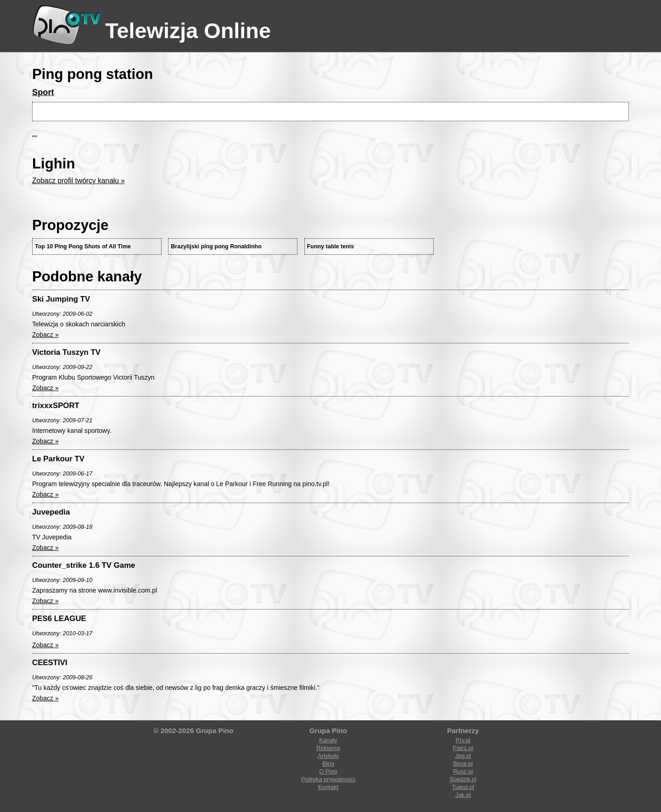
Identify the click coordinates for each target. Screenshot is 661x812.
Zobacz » (45, 335)
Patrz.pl (463, 748)
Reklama (328, 748)
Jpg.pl (463, 756)
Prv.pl (463, 740)
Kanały (328, 740)
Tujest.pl (463, 787)
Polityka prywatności (328, 779)
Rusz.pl (463, 771)
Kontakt (328, 787)
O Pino (328, 771)
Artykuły (328, 756)
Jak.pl (463, 795)
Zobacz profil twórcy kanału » (78, 181)
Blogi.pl (463, 764)
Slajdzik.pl (463, 779)
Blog (328, 764)
